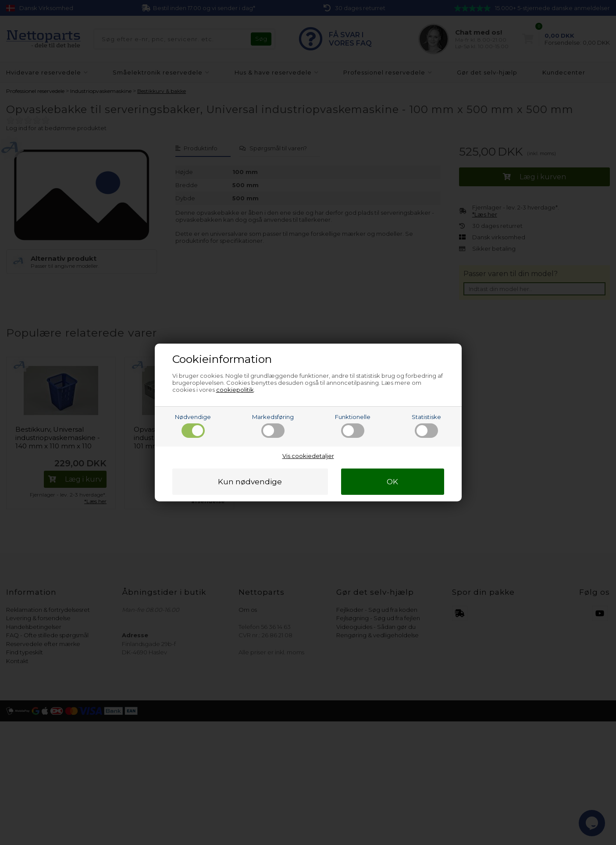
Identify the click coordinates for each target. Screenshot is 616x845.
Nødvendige (193, 426)
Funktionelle (353, 426)
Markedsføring (273, 426)
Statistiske (426, 426)
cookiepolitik (235, 390)
